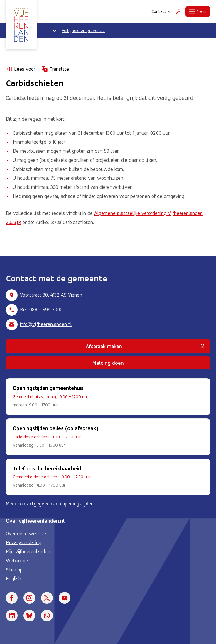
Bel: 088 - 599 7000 (41, 310)
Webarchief (18, 561)
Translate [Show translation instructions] (55, 69)
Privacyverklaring (24, 542)
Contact (161, 11)
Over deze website (26, 534)
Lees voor (21, 69)
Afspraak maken (142, 347)
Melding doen (108, 363)
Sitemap (14, 570)
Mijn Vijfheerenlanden (28, 551)
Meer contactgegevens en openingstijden (50, 504)
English (14, 579)
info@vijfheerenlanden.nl (46, 324)
